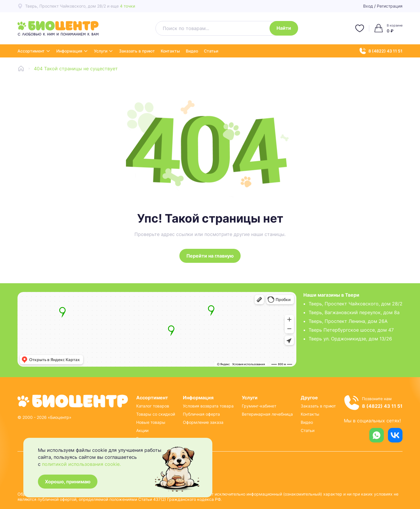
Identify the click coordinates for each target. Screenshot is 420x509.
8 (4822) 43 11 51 (381, 51)
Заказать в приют (137, 51)
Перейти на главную (210, 256)
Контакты (170, 51)
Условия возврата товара (208, 406)
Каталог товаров (153, 406)
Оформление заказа (203, 422)
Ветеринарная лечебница (267, 414)
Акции (142, 430)
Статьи (211, 51)
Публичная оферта (201, 414)
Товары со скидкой (156, 414)
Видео (192, 51)
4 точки (127, 6)
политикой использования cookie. (81, 464)
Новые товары (151, 422)
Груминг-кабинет (259, 406)
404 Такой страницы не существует (76, 69)
